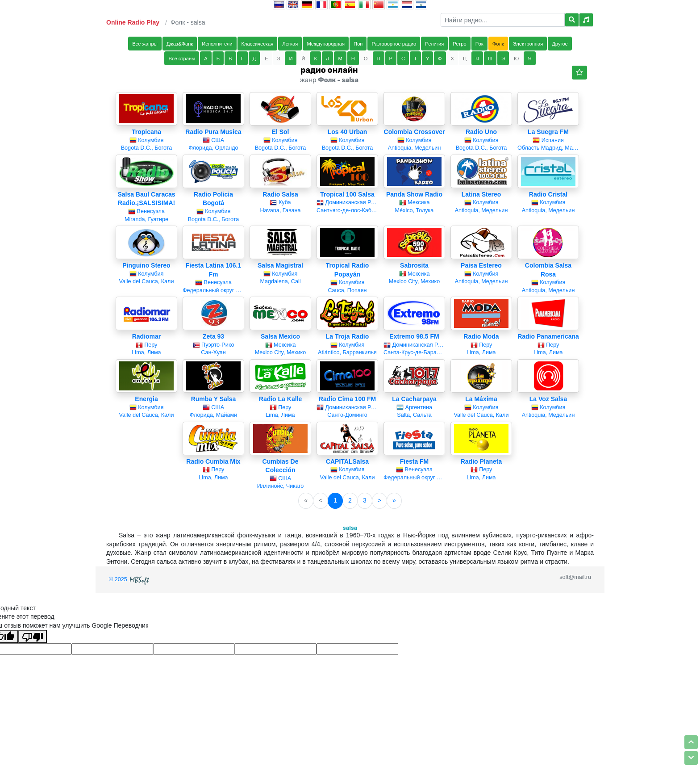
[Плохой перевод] (33, 637)
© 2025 (130, 579)
